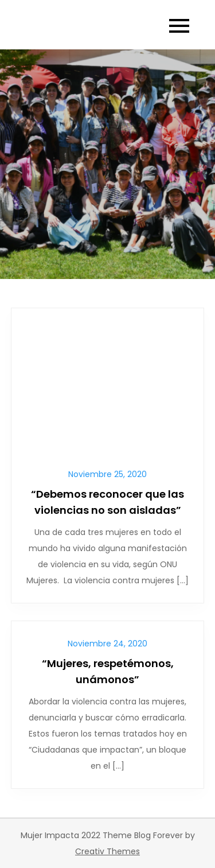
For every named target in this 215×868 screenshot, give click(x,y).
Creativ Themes (107, 851)
